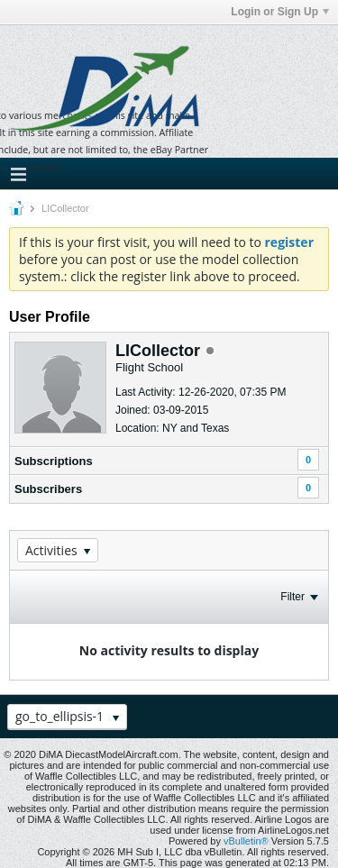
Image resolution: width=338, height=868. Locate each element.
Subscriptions (54, 461)
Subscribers (48, 489)
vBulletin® (246, 841)
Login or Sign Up (280, 12)
